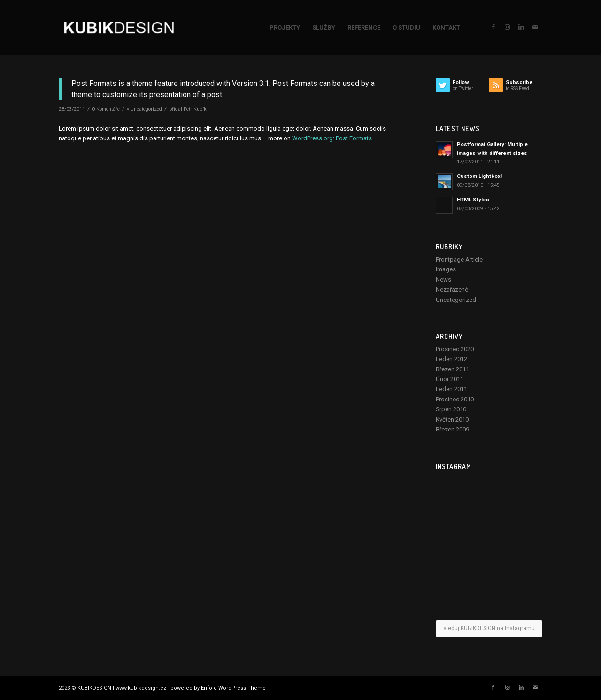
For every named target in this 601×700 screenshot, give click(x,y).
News (443, 280)
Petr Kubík (195, 109)
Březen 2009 (452, 429)
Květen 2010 (452, 419)
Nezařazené (452, 289)
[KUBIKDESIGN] (119, 28)
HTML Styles (473, 200)
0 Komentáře (106, 109)
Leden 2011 (451, 389)
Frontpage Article (459, 259)
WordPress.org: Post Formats (332, 138)
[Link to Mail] (535, 27)
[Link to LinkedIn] (521, 27)
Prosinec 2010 (455, 399)
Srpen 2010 (451, 409)
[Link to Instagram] (507, 27)
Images (446, 269)
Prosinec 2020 (455, 349)
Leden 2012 (451, 359)
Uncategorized (146, 109)
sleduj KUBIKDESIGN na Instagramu (489, 628)
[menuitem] (285, 28)
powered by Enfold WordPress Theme (218, 688)
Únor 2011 (450, 379)
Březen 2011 (452, 369)
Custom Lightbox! (479, 176)
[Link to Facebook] (493, 27)
